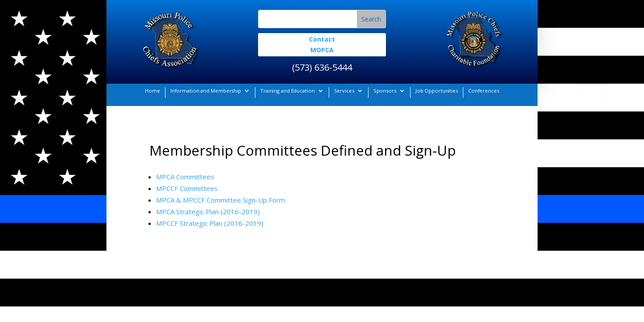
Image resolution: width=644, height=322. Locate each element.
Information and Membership (206, 91)
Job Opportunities (437, 91)
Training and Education (288, 91)
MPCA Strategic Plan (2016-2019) (208, 212)
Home (153, 91)
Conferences (484, 91)
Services (344, 91)
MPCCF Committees (187, 188)
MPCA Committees (185, 177)
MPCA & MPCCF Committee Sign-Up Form (220, 200)
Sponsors (385, 91)
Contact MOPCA (322, 44)
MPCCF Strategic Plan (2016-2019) (210, 223)
